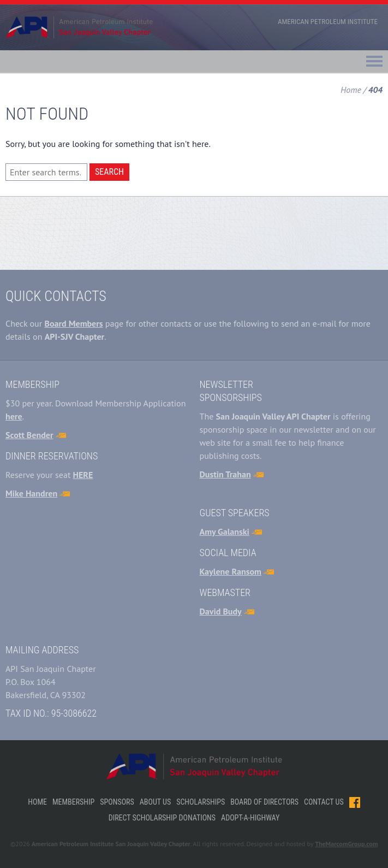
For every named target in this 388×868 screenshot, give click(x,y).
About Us (155, 802)
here (14, 416)
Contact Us (324, 802)
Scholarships (201, 802)
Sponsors (117, 802)
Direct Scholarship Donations (162, 818)
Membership (73, 802)
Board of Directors (264, 802)
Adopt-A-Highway (250, 818)
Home (351, 90)
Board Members (73, 323)
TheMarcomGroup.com (346, 844)
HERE (83, 475)
